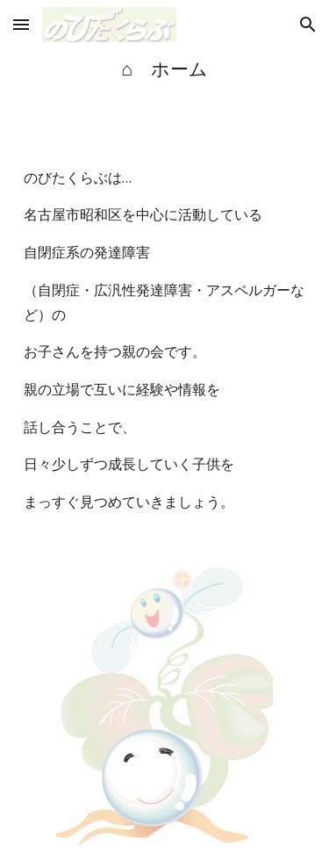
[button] (21, 24)
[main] (165, 69)
